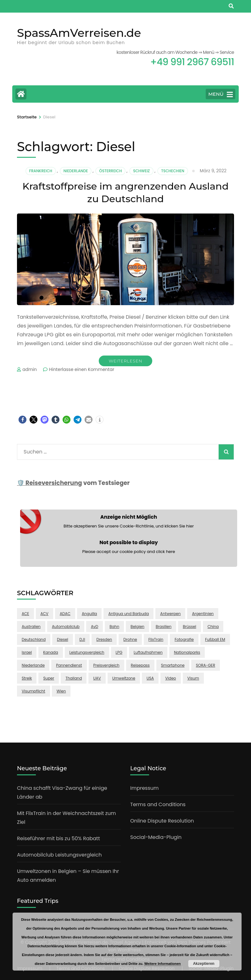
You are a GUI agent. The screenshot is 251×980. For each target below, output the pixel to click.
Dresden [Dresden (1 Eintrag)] (104, 639)
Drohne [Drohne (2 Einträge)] (130, 639)
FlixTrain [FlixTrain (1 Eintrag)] (156, 639)
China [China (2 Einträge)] (213, 627)
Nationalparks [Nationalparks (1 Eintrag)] (187, 652)
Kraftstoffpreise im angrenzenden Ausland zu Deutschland (125, 192)
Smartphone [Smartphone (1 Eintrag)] (173, 665)
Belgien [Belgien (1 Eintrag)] (137, 627)
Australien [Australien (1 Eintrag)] (31, 627)
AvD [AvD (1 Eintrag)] (95, 627)
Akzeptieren (204, 964)
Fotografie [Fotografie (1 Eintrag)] (184, 639)
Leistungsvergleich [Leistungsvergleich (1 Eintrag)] (87, 652)
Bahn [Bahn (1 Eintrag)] (114, 627)
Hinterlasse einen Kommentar (82, 369)
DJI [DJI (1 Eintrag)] (82, 639)
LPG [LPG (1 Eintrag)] (119, 652)
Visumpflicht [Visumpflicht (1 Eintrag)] (33, 691)
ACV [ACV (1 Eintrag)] (45, 614)
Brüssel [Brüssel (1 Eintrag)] (189, 627)
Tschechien (173, 171)
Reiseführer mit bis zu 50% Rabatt (59, 838)
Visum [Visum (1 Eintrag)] (193, 678)
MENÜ (220, 94)
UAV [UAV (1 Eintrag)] (97, 678)
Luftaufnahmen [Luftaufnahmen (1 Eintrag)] (148, 652)
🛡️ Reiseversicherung (50, 483)
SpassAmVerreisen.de (79, 33)
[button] (22, 420)
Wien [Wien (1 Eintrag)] (61, 691)
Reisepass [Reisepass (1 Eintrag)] (140, 665)
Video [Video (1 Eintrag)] (170, 678)
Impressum (145, 788)
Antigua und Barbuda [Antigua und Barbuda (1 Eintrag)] (128, 614)
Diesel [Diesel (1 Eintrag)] (63, 639)
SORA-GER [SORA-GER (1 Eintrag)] (206, 665)
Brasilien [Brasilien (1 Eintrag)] (164, 627)
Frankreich (41, 171)
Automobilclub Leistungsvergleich (59, 855)
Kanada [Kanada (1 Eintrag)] (50, 652)
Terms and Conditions (158, 804)
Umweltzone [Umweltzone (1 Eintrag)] (124, 678)
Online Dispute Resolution (162, 821)
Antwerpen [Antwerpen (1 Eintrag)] (170, 614)
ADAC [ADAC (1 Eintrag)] (65, 614)
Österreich (110, 171)
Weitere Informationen (163, 964)
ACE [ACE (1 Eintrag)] (25, 614)
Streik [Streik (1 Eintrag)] (27, 678)
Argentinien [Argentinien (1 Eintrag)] (203, 614)
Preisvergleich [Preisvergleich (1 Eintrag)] (106, 665)
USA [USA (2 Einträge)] (150, 678)
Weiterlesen (126, 361)
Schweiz (141, 171)
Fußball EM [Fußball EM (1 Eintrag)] (215, 639)
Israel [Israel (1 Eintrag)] (27, 652)
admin (30, 369)
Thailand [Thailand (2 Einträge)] (74, 678)
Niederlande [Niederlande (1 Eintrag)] (33, 665)
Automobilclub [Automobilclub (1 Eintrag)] (66, 627)
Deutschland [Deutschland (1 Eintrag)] (34, 639)
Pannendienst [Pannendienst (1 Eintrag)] (69, 665)
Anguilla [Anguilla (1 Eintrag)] (89, 614)
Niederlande (76, 171)
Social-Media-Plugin (156, 837)
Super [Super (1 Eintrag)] (49, 678)
